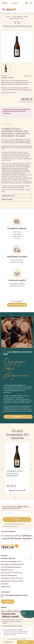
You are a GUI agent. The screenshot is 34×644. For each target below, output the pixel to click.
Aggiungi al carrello (17, 490)
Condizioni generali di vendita (11, 567)
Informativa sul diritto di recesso (12, 578)
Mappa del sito (6, 587)
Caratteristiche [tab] (8, 196)
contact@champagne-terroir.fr (17, 595)
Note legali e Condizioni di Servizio (12, 564)
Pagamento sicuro (7, 570)
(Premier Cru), (22, 396)
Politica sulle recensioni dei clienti (12, 581)
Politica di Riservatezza (9, 575)
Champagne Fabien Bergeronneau (17, 26)
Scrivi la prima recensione (17, 305)
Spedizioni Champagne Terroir (11, 562)
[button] (15, 498)
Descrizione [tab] (6, 124)
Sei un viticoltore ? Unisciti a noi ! (12, 573)
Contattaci (5, 584)
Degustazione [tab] (7, 199)
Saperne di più (27, 90)
